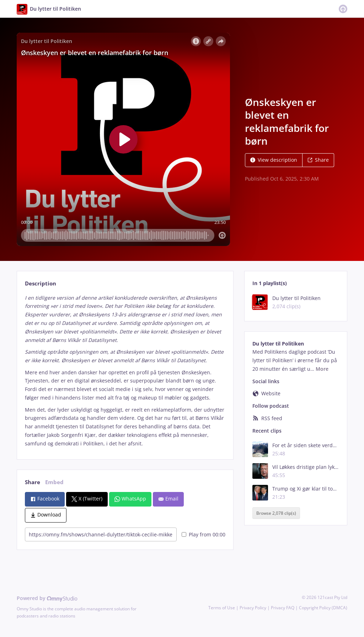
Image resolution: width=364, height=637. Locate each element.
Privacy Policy (253, 608)
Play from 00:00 (204, 534)
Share (318, 160)
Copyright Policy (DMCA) (323, 608)
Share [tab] (33, 482)
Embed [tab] (54, 482)
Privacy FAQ (283, 608)
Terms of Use (222, 608)
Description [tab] (41, 283)
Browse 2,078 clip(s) (276, 513)
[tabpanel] (125, 371)
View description (274, 160)
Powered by (47, 598)
